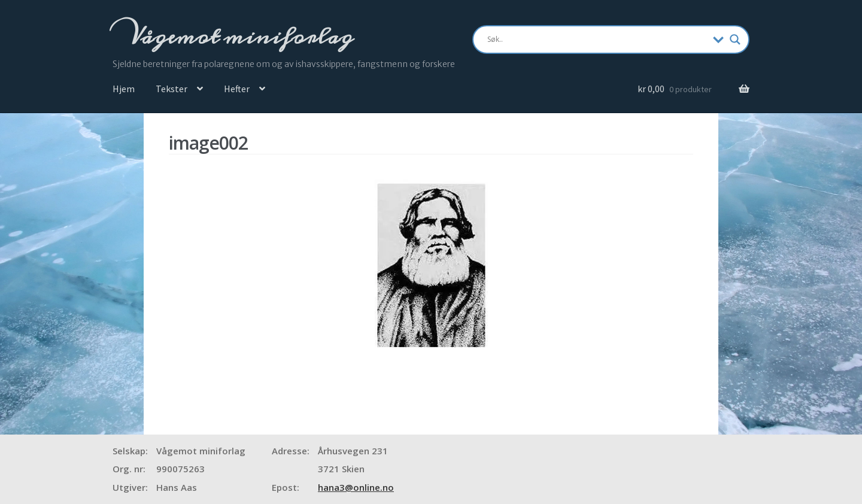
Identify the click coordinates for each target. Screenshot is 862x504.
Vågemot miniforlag (239, 37)
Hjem (124, 89)
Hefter (237, 89)
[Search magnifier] (735, 40)
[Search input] (597, 40)
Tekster (172, 89)
